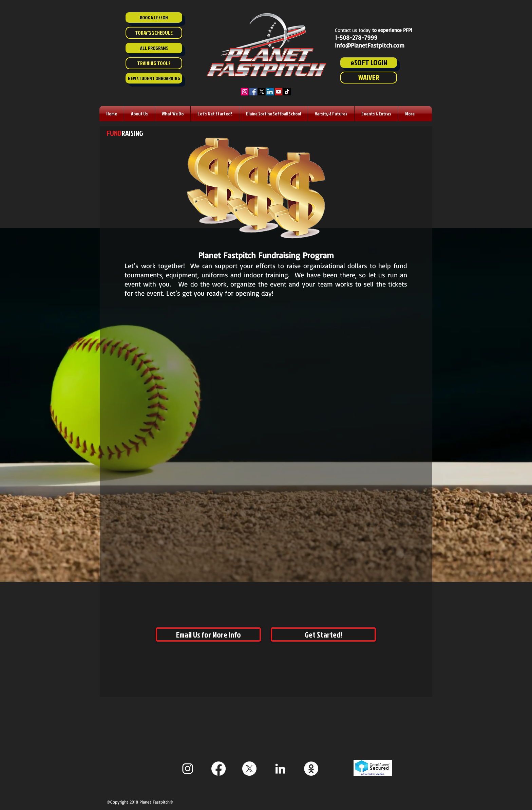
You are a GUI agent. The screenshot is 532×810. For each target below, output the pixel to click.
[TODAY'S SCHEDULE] (154, 33)
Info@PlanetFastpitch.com (370, 45)
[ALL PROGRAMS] (154, 48)
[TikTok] (287, 92)
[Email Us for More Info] (208, 634)
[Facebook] (253, 92)
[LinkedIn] (270, 92)
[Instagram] (245, 92)
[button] (139, 114)
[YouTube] (279, 92)
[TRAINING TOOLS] (154, 63)
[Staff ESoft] (311, 769)
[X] (262, 92)
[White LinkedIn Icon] (280, 769)
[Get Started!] (323, 634)
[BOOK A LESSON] (154, 17)
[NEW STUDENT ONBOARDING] (154, 78)
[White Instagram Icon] (188, 769)
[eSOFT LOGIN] (369, 63)
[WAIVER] (369, 78)
